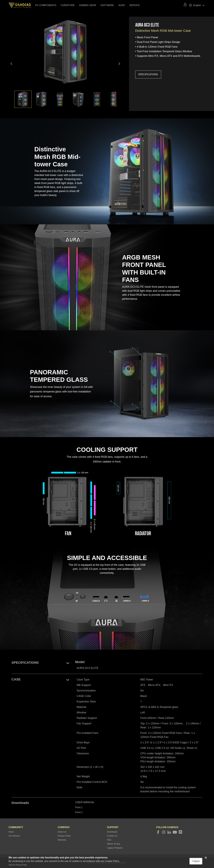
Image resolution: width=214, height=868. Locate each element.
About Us (62, 832)
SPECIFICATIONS (148, 74)
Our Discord (14, 836)
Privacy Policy (64, 836)
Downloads (112, 832)
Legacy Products (115, 848)
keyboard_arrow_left (11, 64)
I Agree (196, 861)
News (11, 832)
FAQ (109, 840)
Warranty (62, 840)
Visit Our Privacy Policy (18, 865)
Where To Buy (114, 844)
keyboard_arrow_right (119, 64)
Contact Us (112, 836)
